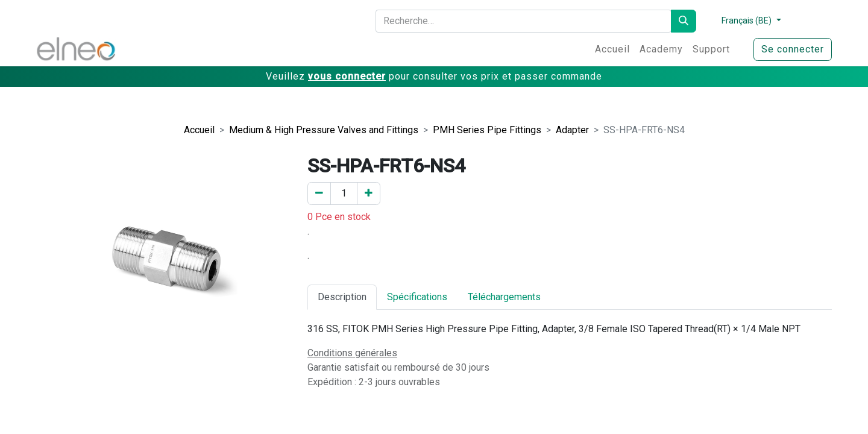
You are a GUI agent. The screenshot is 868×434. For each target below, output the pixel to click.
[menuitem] (612, 49)
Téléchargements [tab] (504, 297)
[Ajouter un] (369, 193)
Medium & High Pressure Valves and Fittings (324, 130)
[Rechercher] (684, 21)
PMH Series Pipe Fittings (487, 130)
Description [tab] (342, 297)
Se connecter (793, 49)
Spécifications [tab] (417, 297)
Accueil (199, 130)
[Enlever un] (319, 193)
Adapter (572, 130)
